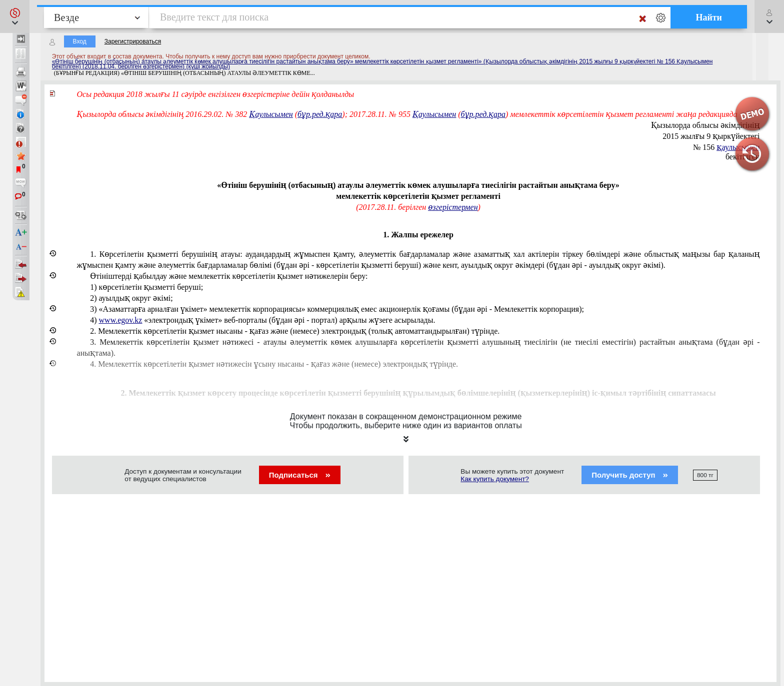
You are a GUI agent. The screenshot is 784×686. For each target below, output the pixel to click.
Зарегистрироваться (133, 41)
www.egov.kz (121, 320)
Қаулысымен (271, 114)
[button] (15, 16)
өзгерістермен (453, 207)
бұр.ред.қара (320, 114)
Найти (709, 17)
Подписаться (300, 475)
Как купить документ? (495, 479)
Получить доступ (630, 475)
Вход (80, 41)
